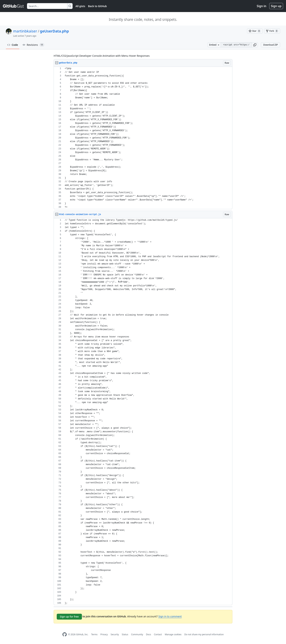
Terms (94, 634)
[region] (143, 138)
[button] (255, 45)
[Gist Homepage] (13, 6)
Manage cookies (173, 634)
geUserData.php (54, 31)
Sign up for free (69, 617)
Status (125, 634)
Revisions (33, 45)
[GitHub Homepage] (65, 634)
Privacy (104, 634)
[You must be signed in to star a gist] (255, 31)
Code (13, 45)
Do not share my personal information (204, 634)
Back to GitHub (97, 6)
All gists (80, 6)
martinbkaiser (25, 31)
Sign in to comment (170, 616)
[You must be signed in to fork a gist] (272, 31)
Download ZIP (270, 45)
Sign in (262, 6)
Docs (148, 634)
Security (115, 634)
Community (137, 634)
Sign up (276, 6)
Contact (158, 634)
